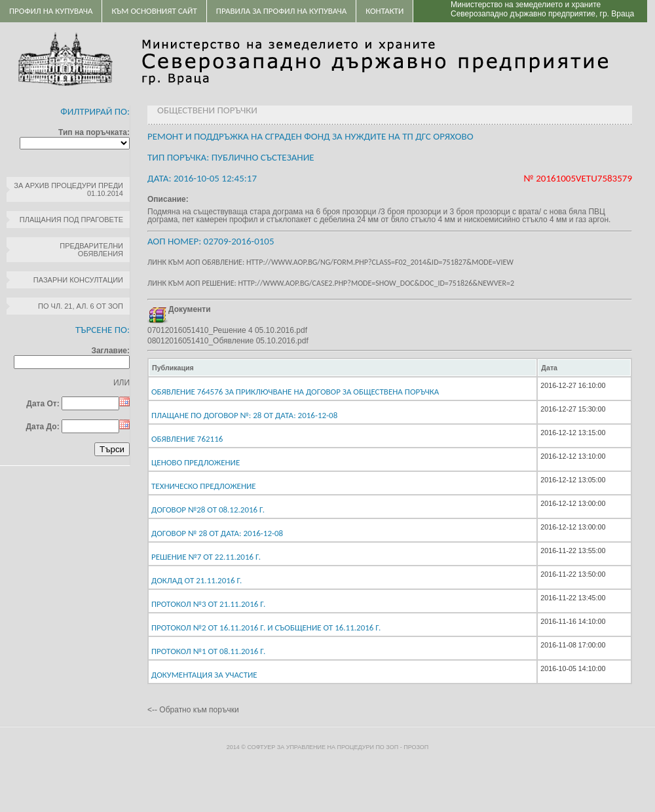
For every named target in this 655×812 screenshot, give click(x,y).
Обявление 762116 (187, 439)
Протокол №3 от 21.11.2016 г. (208, 604)
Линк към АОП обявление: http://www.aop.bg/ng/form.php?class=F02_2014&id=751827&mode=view (330, 262)
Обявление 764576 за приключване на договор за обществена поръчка (295, 392)
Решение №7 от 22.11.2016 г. (206, 557)
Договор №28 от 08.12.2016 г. (208, 510)
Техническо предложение (204, 486)
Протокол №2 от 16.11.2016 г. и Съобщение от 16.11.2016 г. (266, 628)
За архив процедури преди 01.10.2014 (68, 189)
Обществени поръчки (207, 110)
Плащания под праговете (71, 220)
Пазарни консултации (78, 280)
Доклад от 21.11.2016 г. (196, 580)
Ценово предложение (196, 462)
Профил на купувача (51, 11)
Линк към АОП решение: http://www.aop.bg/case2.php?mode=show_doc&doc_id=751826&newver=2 (331, 283)
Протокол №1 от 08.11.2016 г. (208, 651)
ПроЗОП (416, 747)
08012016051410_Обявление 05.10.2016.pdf (228, 341)
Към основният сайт (154, 11)
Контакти (384, 11)
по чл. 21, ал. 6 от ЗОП (81, 306)
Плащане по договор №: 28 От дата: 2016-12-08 (244, 415)
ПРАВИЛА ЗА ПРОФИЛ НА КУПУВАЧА (281, 11)
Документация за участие (204, 675)
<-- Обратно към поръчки (193, 710)
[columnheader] (343, 368)
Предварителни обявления (91, 250)
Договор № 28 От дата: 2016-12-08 (217, 533)
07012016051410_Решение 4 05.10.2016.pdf (227, 330)
